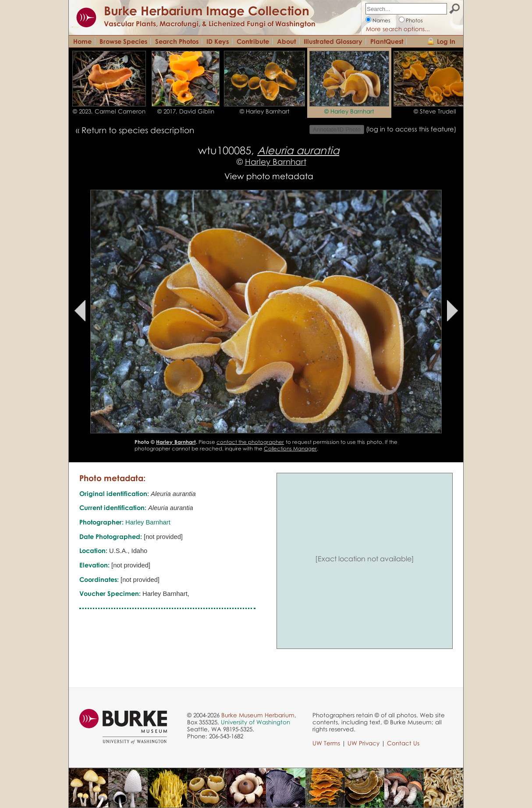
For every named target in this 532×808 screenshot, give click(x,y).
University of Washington (255, 722)
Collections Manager (290, 448)
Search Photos (177, 41)
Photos (414, 20)
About (286, 41)
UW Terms (326, 743)
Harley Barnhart (276, 161)
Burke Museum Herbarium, (259, 715)
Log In (446, 41)
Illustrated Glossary (333, 41)
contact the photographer (250, 442)
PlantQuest (387, 41)
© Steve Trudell (435, 111)
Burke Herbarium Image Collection (207, 11)
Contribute (253, 41)
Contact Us (403, 743)
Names (381, 20)
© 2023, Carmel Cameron (109, 111)
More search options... (398, 29)
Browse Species (123, 41)
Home (82, 41)
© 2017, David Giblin (186, 111)
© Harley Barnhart (265, 111)
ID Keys (218, 41)
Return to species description (138, 130)
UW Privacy (364, 743)
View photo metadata (269, 176)
